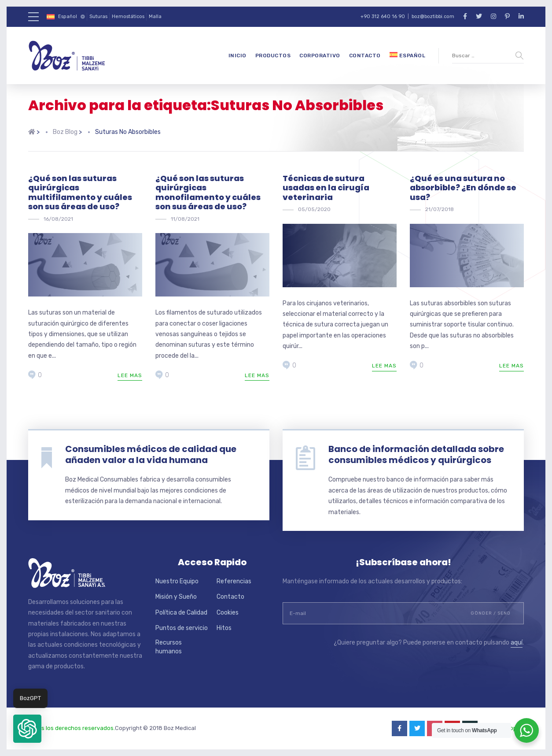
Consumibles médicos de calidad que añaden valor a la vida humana (151, 454)
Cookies (228, 613)
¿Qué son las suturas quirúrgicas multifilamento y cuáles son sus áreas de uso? (80, 193)
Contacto (365, 56)
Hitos (224, 628)
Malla (155, 17)
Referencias (234, 581)
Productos (273, 56)
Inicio (237, 56)
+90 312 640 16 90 (383, 17)
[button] (27, 729)
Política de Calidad (181, 613)
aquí (517, 643)
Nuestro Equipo (177, 581)
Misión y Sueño (176, 597)
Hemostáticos (128, 17)
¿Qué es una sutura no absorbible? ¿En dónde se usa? (463, 188)
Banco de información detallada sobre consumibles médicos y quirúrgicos (416, 454)
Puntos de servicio (182, 628)
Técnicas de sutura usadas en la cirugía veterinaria (326, 188)
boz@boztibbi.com (433, 17)
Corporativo (320, 56)
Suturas (98, 17)
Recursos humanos (169, 647)
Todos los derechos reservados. (72, 728)
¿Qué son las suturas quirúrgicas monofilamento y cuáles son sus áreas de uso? (208, 193)
